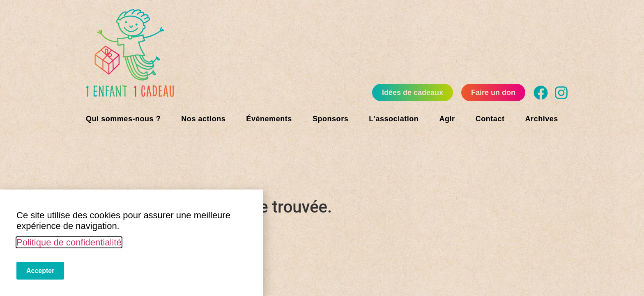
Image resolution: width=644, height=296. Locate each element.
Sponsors (330, 119)
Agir (447, 119)
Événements (269, 119)
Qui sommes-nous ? (123, 119)
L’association (394, 119)
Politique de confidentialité (69, 242)
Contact (490, 119)
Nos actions (203, 119)
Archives (542, 119)
